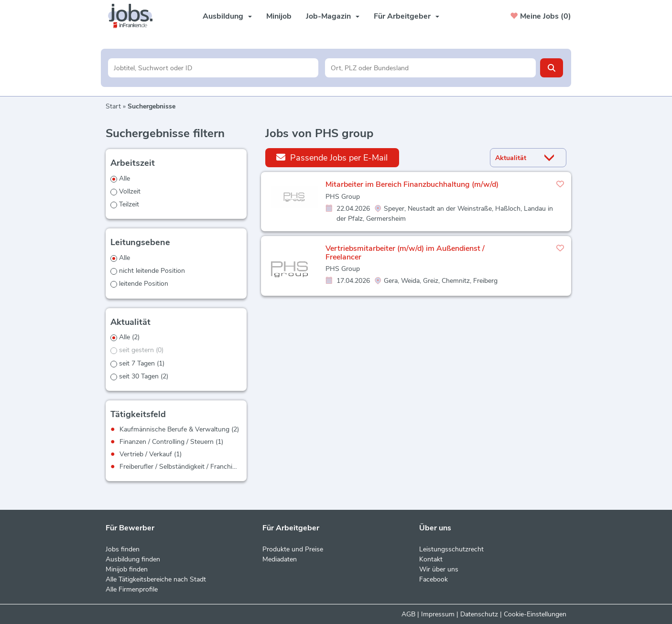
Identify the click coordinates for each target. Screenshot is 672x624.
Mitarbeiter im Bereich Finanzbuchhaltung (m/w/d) (412, 184)
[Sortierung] (516, 158)
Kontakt (431, 559)
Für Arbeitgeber (406, 16)
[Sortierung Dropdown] (552, 158)
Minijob (279, 16)
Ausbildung (227, 16)
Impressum (438, 614)
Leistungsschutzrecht (451, 549)
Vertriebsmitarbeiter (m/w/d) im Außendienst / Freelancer (405, 253)
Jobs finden (123, 549)
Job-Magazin (333, 16)
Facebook (434, 579)
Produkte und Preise (293, 549)
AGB (408, 614)
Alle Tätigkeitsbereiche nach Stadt (156, 579)
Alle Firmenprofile (132, 589)
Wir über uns (439, 569)
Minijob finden (127, 569)
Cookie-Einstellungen (535, 614)
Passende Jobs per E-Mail (332, 157)
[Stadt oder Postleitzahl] (430, 68)
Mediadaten (280, 559)
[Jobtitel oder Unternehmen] (213, 68)
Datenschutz (479, 614)
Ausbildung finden (133, 559)
